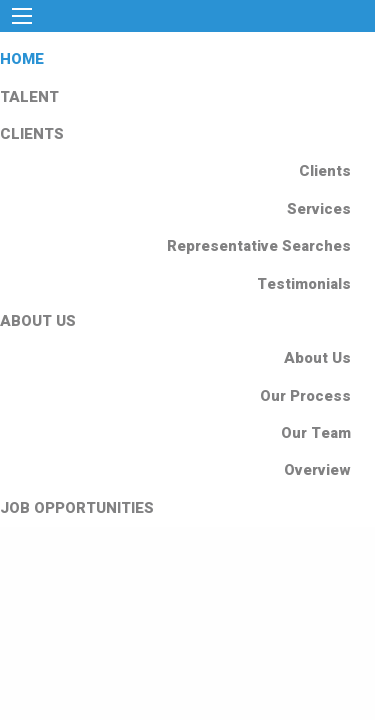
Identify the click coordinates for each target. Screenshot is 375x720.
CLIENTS (32, 134)
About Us (317, 358)
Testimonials (304, 284)
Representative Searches (259, 246)
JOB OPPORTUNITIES (77, 508)
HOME (22, 59)
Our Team (316, 433)
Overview (317, 470)
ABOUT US (38, 321)
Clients (325, 171)
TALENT (29, 97)
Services (319, 209)
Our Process (305, 396)
